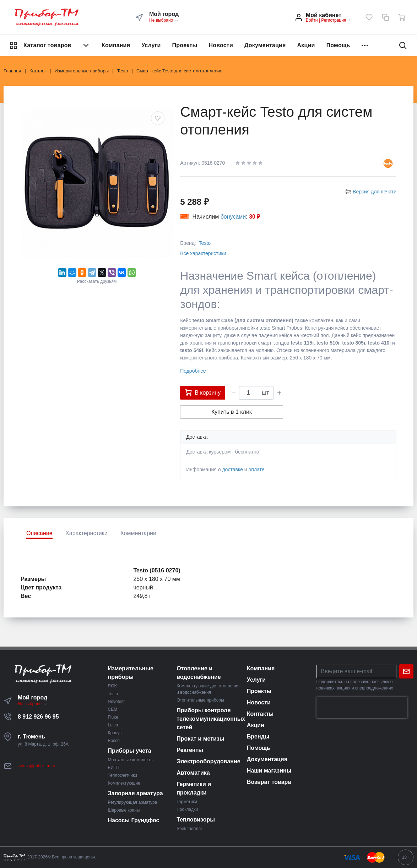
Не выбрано (164, 20)
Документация (265, 45)
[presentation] (362, 708)
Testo (205, 243)
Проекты (185, 45)
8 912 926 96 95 (38, 717)
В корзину (203, 392)
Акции (306, 45)
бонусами (233, 217)
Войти (312, 20)
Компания (116, 45)
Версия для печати (375, 192)
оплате (257, 469)
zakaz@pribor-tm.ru (37, 766)
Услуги (151, 45)
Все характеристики (203, 253)
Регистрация (334, 20)
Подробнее (193, 371)
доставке (232, 469)
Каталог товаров (50, 45)
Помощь (338, 45)
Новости (221, 45)
